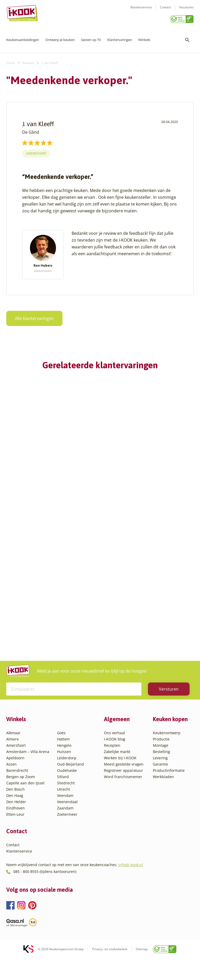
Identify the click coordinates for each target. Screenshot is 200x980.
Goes (61, 749)
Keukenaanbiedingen (23, 38)
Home (11, 61)
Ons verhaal (114, 749)
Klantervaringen (120, 38)
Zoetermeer (67, 831)
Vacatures (186, 11)
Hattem (63, 756)
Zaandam (65, 825)
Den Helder (16, 818)
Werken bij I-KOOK (120, 775)
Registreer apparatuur (123, 787)
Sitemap (142, 966)
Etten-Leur (15, 831)
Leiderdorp (67, 775)
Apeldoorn (15, 775)
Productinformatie (169, 787)
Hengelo (64, 762)
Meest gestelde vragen (124, 781)
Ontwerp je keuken (60, 38)
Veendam (65, 812)
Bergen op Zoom (21, 793)
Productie (161, 756)
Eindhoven (15, 825)
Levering (160, 775)
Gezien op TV (91, 38)
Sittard (63, 793)
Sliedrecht (66, 800)
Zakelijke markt (117, 768)
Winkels (144, 38)
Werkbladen (163, 793)
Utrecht (64, 806)
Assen (11, 781)
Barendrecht (17, 787)
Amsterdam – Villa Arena (28, 768)
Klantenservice (141, 11)
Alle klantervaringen (31, 317)
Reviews (28, 61)
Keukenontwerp (167, 749)
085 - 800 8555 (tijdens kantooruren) (45, 888)
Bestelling (161, 768)
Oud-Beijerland (70, 781)
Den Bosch (15, 806)
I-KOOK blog (115, 756)
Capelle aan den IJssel (25, 800)
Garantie (160, 781)
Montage (161, 762)
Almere (12, 756)
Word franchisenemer (123, 793)
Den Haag (15, 812)
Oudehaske (67, 787)
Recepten (112, 762)
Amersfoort (36, 152)
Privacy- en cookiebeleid (110, 966)
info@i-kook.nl (131, 881)
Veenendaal (67, 818)
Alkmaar (13, 749)
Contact (165, 11)
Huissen (64, 768)
